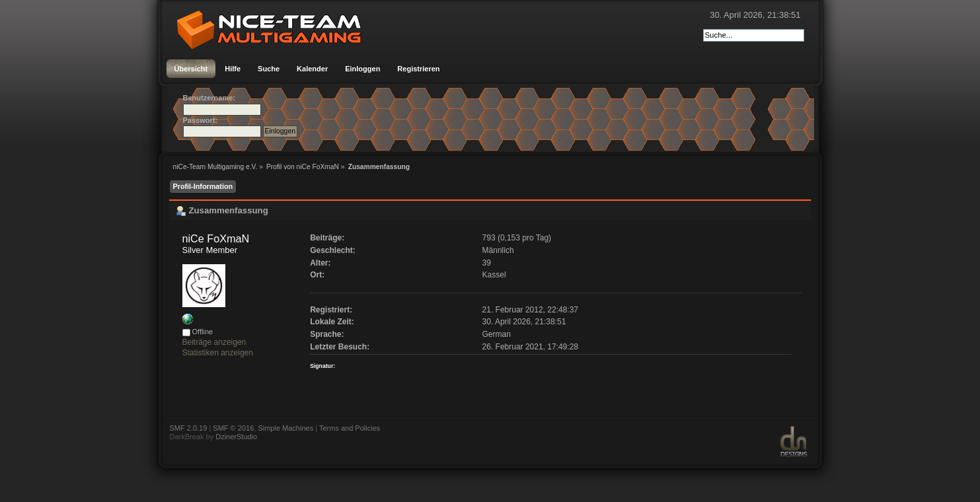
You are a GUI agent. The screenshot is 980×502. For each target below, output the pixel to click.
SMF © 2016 (233, 428)
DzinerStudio (236, 437)
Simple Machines (285, 428)
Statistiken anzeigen (218, 353)
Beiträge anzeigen (214, 342)
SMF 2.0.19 (189, 428)
